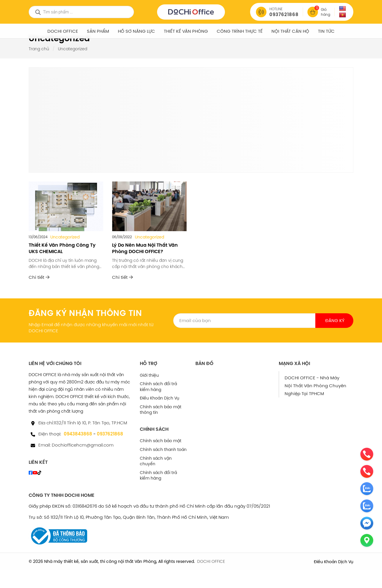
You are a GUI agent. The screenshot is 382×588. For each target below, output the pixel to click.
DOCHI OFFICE (63, 31)
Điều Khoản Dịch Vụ (160, 398)
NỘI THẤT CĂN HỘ (290, 31)
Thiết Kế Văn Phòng (186, 31)
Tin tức (326, 31)
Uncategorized (65, 237)
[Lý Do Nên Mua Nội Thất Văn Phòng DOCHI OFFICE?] (149, 206)
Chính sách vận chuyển (156, 461)
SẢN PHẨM (98, 31)
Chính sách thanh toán (163, 449)
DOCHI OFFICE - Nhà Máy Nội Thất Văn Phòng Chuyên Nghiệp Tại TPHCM (315, 386)
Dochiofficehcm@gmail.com (83, 445)
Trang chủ (39, 49)
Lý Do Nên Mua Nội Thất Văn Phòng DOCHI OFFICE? (145, 248)
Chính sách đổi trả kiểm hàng (158, 387)
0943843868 (78, 434)
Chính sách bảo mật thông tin (161, 410)
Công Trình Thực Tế (240, 31)
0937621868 (110, 434)
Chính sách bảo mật (161, 441)
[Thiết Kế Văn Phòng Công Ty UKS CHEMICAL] (66, 206)
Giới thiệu (149, 375)
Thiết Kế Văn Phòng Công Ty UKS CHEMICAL (62, 248)
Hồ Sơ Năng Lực (136, 31)
